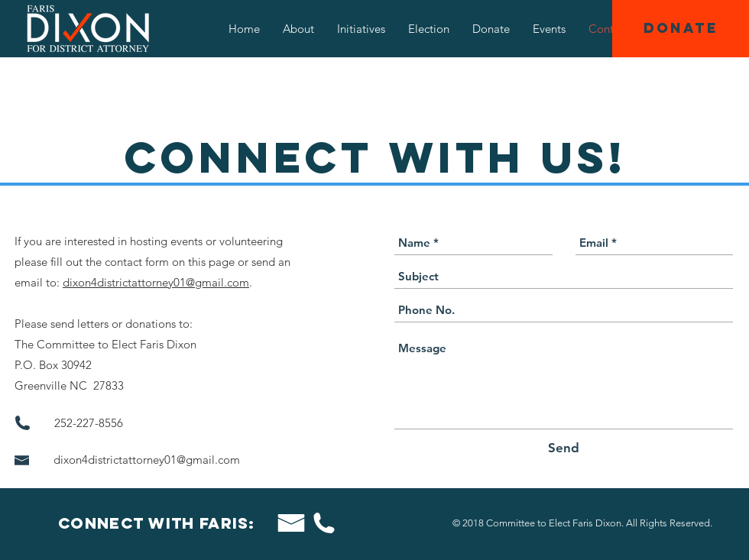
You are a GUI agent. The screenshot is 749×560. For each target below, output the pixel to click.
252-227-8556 (90, 423)
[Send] (564, 448)
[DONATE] (681, 29)
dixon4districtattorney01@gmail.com (156, 282)
